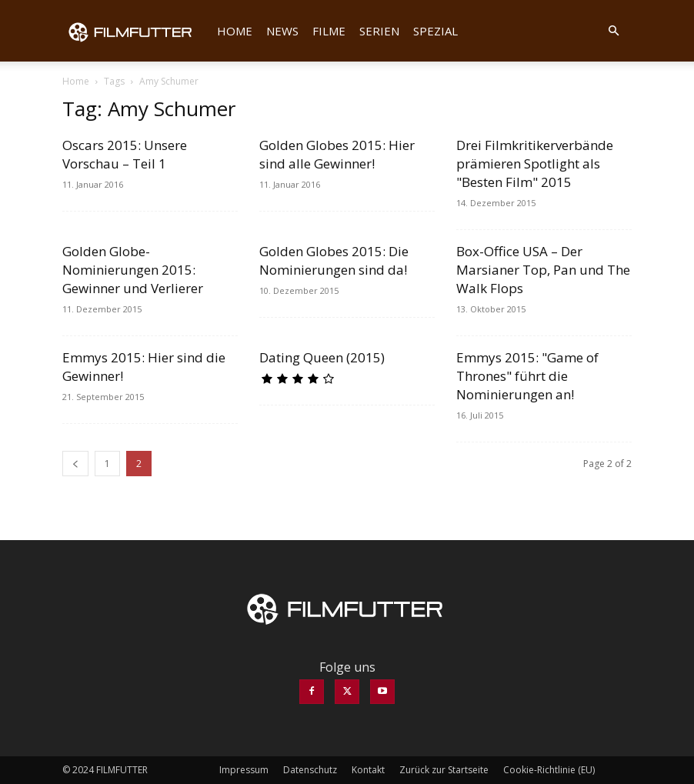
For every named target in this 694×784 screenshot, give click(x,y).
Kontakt (368, 770)
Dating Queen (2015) (322, 357)
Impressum (244, 770)
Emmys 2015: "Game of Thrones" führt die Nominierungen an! (527, 376)
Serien (379, 31)
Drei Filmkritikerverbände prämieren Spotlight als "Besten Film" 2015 (535, 163)
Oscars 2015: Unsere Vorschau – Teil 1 (125, 154)
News (282, 31)
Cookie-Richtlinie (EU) (549, 770)
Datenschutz (310, 770)
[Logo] (136, 31)
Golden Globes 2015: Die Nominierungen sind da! (334, 260)
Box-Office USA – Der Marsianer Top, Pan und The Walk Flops (543, 270)
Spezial (435, 31)
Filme (329, 31)
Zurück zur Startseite (444, 770)
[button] (613, 31)
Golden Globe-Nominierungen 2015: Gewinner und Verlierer (133, 270)
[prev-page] (75, 464)
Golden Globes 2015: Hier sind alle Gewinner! (337, 154)
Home (235, 31)
